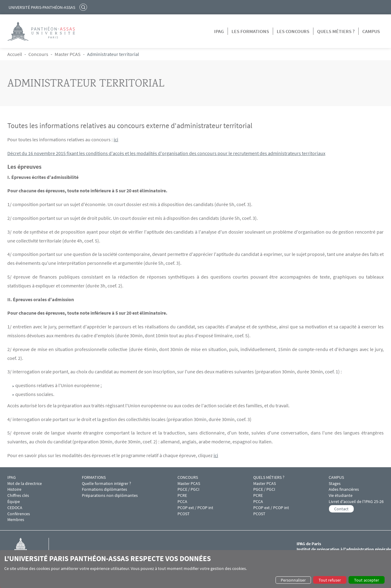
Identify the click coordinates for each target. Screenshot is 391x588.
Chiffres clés (18, 496)
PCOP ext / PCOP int (195, 508)
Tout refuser (330, 580)
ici (116, 139)
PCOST (184, 514)
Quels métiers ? (336, 31)
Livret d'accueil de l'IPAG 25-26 (356, 502)
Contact (341, 509)
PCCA (182, 502)
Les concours (293, 31)
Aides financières (344, 489)
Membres (16, 520)
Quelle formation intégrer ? (106, 484)
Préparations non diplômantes (110, 496)
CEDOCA (15, 508)
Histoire (14, 489)
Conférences (19, 514)
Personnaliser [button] (293, 580)
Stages (335, 484)
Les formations (250, 31)
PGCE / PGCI (188, 489)
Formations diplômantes (104, 489)
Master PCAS (68, 54)
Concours (38, 54)
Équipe (14, 502)
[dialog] (195, 569)
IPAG (219, 31)
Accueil (15, 54)
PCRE (182, 496)
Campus (371, 31)
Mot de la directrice (25, 484)
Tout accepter (367, 580)
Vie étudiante (341, 496)
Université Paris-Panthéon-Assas (42, 7)
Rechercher (84, 7)
